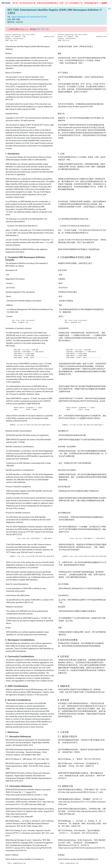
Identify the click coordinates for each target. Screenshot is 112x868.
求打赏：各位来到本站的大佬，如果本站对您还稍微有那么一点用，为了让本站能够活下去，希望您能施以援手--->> (60, 3)
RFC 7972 (41, 29)
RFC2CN (6, 3)
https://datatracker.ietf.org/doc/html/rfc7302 (29, 17)
